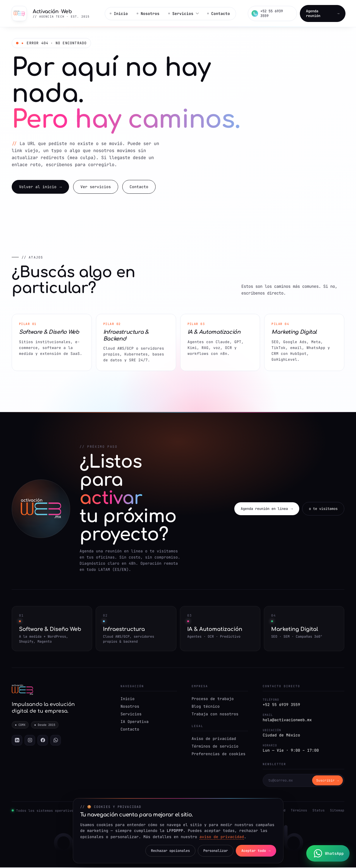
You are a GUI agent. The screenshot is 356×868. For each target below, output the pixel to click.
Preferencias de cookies (219, 754)
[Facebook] (43, 741)
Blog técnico (206, 707)
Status (319, 811)
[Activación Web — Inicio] (52, 13)
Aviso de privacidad (214, 739)
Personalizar (214, 851)
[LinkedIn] (17, 741)
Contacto (217, 14)
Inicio (119, 14)
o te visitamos (323, 509)
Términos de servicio (215, 747)
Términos (299, 811)
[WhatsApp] (56, 741)
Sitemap (337, 811)
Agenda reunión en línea (267, 509)
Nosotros (147, 14)
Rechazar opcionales (169, 851)
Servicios (131, 715)
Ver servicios (96, 187)
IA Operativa (135, 722)
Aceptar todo (256, 851)
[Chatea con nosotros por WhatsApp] (328, 853)
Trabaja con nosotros (215, 715)
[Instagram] (30, 741)
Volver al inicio (40, 187)
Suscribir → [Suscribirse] (327, 781)
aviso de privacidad (222, 837)
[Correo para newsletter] (288, 781)
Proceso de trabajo (213, 699)
